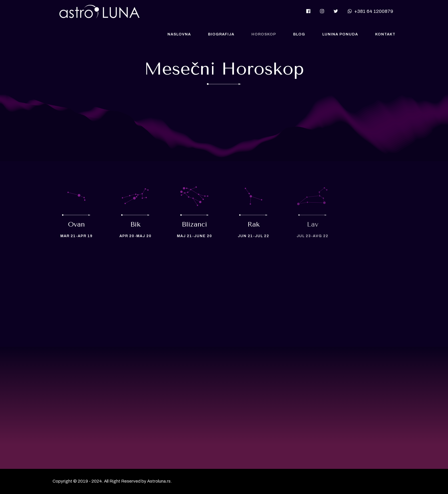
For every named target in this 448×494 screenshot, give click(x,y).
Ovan (76, 224)
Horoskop (264, 34)
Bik (135, 224)
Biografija (221, 34)
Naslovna (179, 34)
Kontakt (385, 34)
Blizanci (194, 224)
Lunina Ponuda (340, 34)
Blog (299, 34)
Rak (254, 224)
